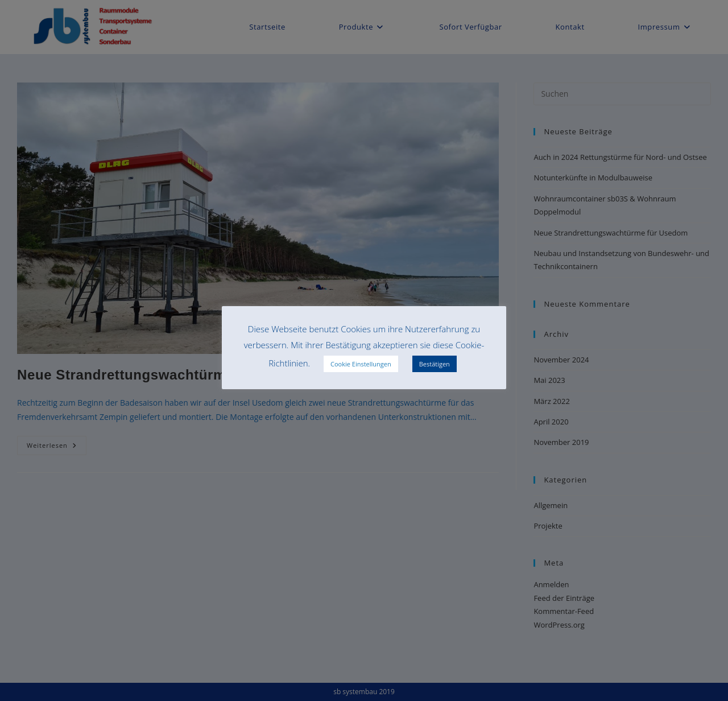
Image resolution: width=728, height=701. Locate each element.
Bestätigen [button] (435, 364)
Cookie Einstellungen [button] (361, 364)
